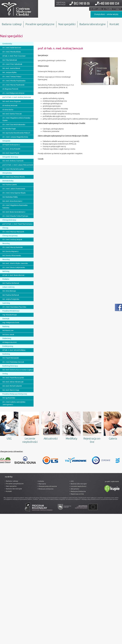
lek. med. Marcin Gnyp (11, 390)
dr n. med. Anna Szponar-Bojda (14, 193)
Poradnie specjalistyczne (40, 24)
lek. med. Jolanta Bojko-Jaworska (15, 263)
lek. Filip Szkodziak (10, 60)
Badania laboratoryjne (93, 24)
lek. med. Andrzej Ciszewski (13, 161)
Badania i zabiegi (12, 24)
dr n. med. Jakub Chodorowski (14, 189)
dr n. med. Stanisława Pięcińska (14, 307)
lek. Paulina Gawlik (10, 185)
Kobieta (41, 481)
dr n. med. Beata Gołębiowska (14, 268)
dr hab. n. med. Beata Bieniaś (13, 275)
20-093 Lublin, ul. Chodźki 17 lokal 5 (105, 9)
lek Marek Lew (8, 330)
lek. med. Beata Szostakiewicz (14, 212)
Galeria (113, 426)
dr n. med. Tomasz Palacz (12, 77)
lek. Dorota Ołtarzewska (12, 256)
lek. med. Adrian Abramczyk (13, 382)
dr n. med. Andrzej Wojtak (12, 240)
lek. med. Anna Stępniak (12, 101)
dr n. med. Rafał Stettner (12, 48)
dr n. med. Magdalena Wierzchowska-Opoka (17, 119)
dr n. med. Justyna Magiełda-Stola (15, 137)
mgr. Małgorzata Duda (11, 323)
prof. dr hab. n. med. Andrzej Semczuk (17, 97)
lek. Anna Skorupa (9, 291)
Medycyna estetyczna (46, 489)
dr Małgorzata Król (10, 342)
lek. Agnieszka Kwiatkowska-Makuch (16, 133)
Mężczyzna (42, 484)
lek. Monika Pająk (9, 129)
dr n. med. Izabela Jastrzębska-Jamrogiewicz (14, 403)
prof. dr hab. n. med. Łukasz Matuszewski (18, 165)
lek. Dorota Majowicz (10, 251)
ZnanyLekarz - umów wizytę (106, 14)
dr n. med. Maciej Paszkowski (13, 85)
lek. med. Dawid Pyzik (11, 153)
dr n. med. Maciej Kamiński (13, 247)
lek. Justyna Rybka (9, 72)
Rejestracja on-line (92, 428)
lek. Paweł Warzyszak (11, 358)
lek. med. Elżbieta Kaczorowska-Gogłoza (18, 370)
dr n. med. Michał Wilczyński (13, 169)
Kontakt (114, 24)
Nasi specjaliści (67, 24)
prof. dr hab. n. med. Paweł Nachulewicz (18, 224)
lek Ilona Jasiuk (8, 335)
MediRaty (71, 426)
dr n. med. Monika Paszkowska (14, 81)
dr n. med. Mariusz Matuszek (13, 232)
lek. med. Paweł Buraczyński (13, 378)
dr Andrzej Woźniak (10, 106)
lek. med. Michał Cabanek (12, 386)
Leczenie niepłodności (30, 428)
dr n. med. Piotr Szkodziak (12, 64)
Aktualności (51, 426)
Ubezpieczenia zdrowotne (48, 486)
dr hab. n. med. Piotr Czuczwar (14, 56)
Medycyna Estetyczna (78, 491)
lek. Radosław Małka (10, 197)
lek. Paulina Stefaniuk (11, 283)
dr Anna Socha (8, 110)
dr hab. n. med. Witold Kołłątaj (14, 350)
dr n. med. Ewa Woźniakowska (14, 125)
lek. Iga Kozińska (9, 398)
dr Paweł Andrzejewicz (11, 145)
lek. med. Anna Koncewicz (12, 201)
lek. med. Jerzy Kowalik (11, 149)
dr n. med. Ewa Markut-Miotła (14, 177)
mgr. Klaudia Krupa (10, 315)
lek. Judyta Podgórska (11, 299)
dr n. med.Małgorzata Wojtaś (13, 93)
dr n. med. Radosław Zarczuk (13, 362)
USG (9, 426)
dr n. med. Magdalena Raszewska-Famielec (15, 207)
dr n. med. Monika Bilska (12, 52)
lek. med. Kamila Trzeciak (12, 114)
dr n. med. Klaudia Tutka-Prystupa (15, 216)
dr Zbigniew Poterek (10, 89)
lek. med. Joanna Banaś (11, 68)
